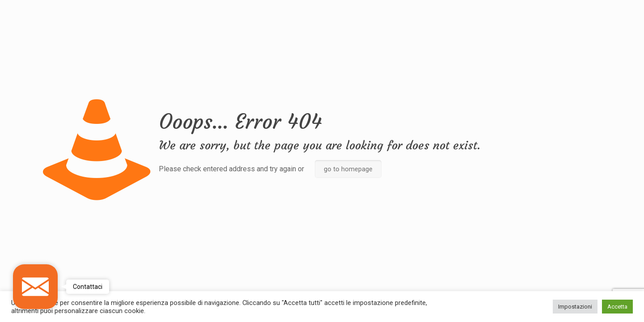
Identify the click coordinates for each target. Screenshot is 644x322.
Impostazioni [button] (575, 307)
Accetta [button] (617, 307)
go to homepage (348, 169)
